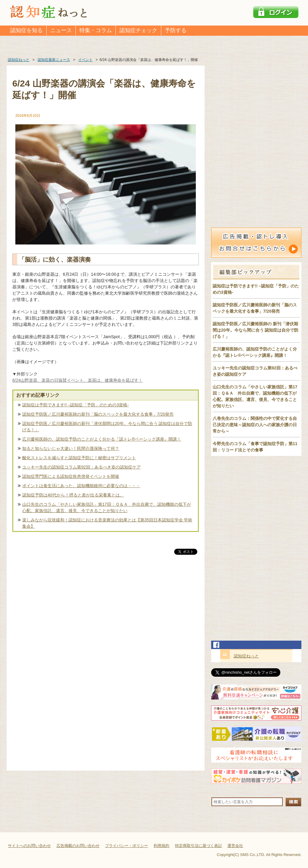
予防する (176, 30)
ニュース (61, 30)
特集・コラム (96, 30)
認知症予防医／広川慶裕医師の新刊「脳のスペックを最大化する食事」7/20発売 (98, 414)
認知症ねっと (246, 656)
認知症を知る (26, 30)
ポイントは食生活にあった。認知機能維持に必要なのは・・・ (81, 486)
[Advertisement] (106, 619)
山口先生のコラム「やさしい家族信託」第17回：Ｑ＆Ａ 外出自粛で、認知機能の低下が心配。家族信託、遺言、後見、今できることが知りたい (107, 507)
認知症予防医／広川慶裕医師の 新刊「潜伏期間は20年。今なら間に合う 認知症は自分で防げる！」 (256, 330)
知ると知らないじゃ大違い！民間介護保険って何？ (71, 448)
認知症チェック (138, 30)
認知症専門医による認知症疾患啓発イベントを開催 (71, 476)
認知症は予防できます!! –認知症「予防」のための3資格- (75, 405)
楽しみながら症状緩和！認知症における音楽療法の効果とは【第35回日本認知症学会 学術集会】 (107, 523)
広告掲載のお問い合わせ (78, 846)
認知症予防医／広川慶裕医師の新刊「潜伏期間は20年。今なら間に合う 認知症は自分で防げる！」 (107, 427)
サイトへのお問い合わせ (29, 846)
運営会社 (235, 846)
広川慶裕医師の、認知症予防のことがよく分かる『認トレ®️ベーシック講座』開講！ (102, 439)
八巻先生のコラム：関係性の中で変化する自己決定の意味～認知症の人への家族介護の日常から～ (255, 425)
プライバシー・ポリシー (126, 846)
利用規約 (162, 846)
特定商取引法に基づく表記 (199, 846)
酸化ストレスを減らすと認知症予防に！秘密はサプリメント (79, 458)
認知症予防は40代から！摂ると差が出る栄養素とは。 (73, 495)
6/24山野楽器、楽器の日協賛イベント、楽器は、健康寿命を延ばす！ (77, 380)
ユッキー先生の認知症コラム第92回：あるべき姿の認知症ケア (82, 467)
